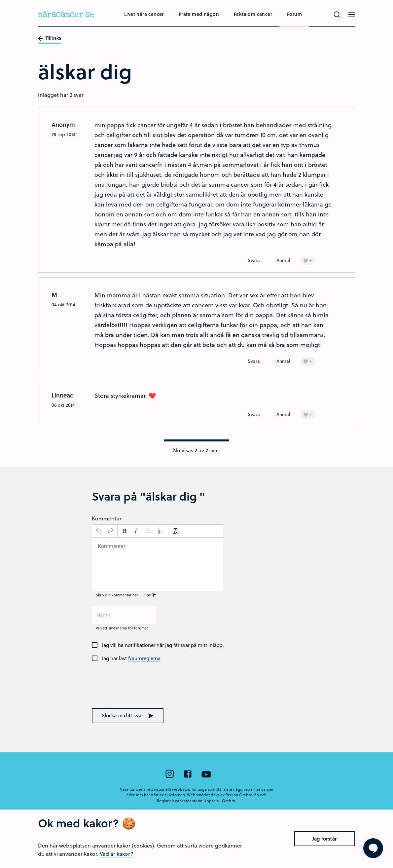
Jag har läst (131, 659)
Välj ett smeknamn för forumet (122, 628)
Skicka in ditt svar (128, 715)
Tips (150, 595)
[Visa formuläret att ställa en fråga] (373, 848)
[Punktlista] (150, 531)
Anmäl (283, 260)
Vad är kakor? (117, 854)
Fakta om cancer (253, 14)
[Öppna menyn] (352, 15)
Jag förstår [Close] (325, 839)
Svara (254, 260)
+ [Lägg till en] (308, 260)
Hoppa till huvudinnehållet (0, 0)
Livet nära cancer (144, 14)
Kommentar (107, 518)
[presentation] (134, 689)
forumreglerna (144, 659)
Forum (294, 14)
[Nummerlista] (161, 531)
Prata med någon (199, 14)
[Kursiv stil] (136, 531)
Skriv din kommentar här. (126, 595)
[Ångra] (99, 531)
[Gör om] (110, 531)
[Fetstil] (125, 531)
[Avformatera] (175, 531)
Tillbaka (50, 38)
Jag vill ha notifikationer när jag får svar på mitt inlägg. (163, 645)
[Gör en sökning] (337, 15)
